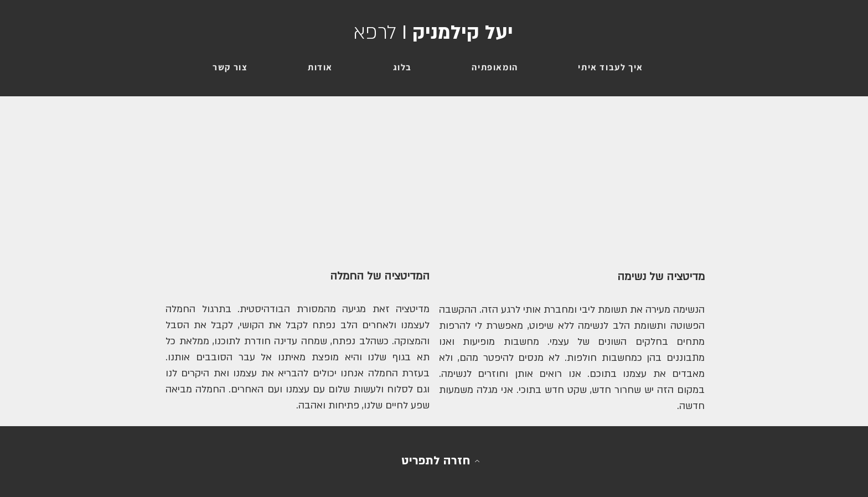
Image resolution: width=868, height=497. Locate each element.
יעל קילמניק (433, 33)
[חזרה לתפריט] (441, 461)
